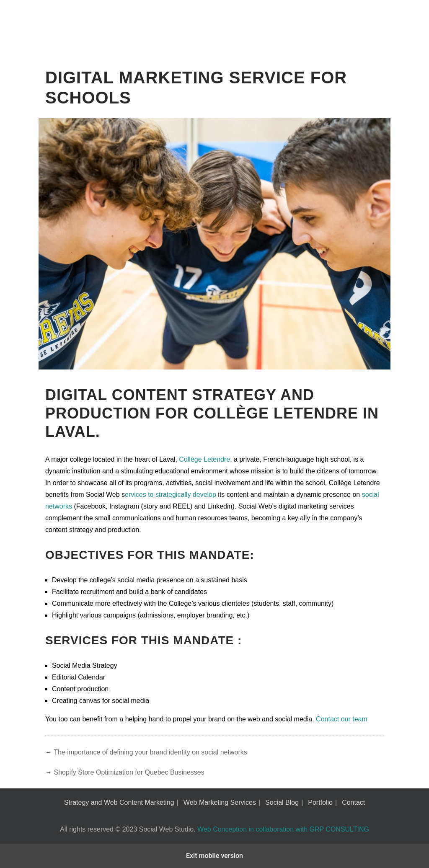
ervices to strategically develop (171, 495)
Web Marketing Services (220, 802)
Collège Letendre (204, 459)
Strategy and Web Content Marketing (119, 802)
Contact (353, 802)
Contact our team (342, 719)
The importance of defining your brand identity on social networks (150, 752)
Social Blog (282, 802)
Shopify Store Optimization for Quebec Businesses (129, 772)
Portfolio (320, 802)
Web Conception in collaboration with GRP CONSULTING (283, 829)
